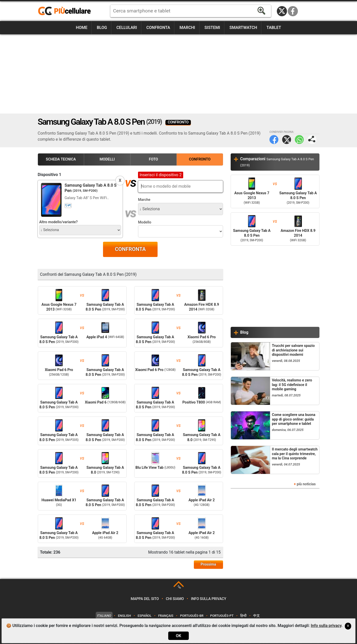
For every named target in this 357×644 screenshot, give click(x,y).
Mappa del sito (145, 599)
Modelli (107, 159)
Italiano (104, 616)
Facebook (293, 11)
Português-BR (192, 616)
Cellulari (127, 28)
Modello (145, 222)
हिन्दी (243, 616)
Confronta (158, 28)
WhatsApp (299, 140)
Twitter (287, 140)
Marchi (187, 28)
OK (178, 636)
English (124, 616)
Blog (102, 28)
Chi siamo (175, 599)
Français (166, 616)
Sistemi (212, 28)
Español (144, 616)
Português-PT (222, 616)
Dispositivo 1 (50, 175)
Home (82, 28)
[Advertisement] (179, 74)
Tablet (274, 28)
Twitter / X (282, 11)
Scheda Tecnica (61, 159)
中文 (257, 616)
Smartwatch (243, 28)
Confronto (200, 159)
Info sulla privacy (209, 599)
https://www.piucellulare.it (66, 11)
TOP (179, 587)
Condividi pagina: (312, 140)
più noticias (306, 484)
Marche (144, 200)
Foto (154, 159)
